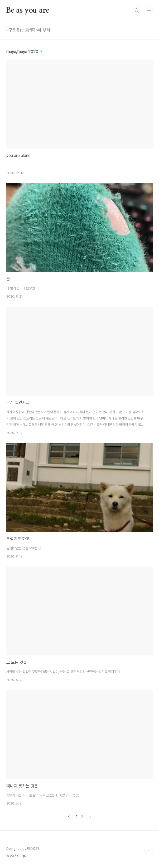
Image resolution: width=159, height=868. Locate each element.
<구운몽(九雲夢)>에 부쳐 (28, 30)
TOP (148, 851)
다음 (90, 817)
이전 (69, 817)
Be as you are (28, 11)
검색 (137, 11)
